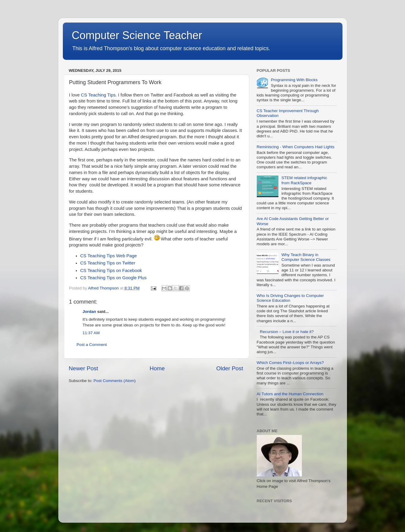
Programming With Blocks (294, 80)
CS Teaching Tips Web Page (109, 256)
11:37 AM (91, 333)
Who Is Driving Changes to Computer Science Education (290, 298)
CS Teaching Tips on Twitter (108, 263)
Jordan (89, 312)
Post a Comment (92, 345)
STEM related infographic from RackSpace (304, 180)
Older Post (230, 368)
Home (157, 368)
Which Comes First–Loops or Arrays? (290, 363)
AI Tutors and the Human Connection (290, 394)
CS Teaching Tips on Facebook (111, 271)
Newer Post (84, 368)
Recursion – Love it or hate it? (287, 332)
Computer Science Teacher (137, 35)
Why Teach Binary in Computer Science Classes (306, 257)
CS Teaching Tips (98, 95)
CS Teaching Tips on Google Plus (114, 278)
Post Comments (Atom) (115, 381)
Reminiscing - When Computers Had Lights (296, 147)
